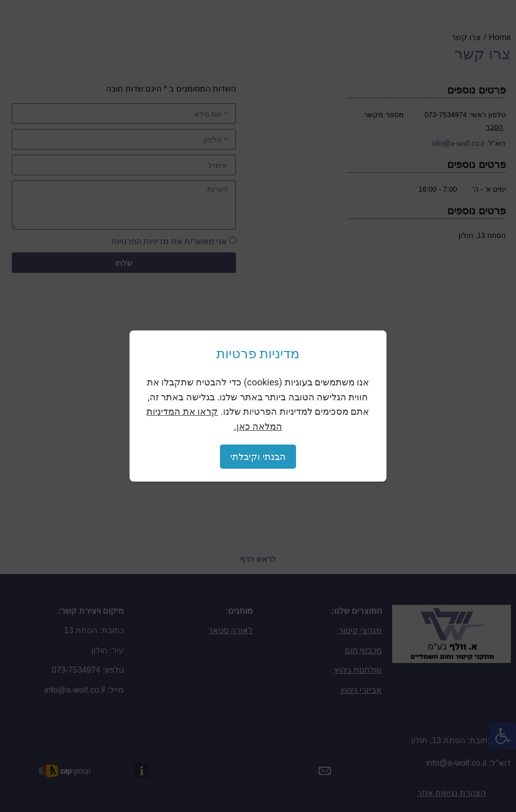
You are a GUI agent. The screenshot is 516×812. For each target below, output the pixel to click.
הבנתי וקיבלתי (258, 457)
